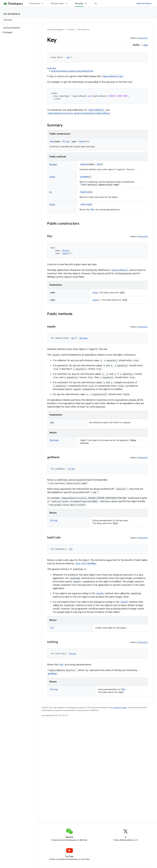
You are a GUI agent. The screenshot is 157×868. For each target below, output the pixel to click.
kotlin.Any (52, 68)
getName (85, 177)
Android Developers (55, 30)
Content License (120, 708)
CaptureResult (96, 110)
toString (85, 204)
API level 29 (143, 236)
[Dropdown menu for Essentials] (44, 3)
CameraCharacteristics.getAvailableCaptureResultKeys (79, 113)
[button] (18, 32)
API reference (12, 14)
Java (145, 45)
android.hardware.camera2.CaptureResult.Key (72, 71)
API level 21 (143, 38)
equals (84, 164)
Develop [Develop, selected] (79, 3)
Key (52, 141)
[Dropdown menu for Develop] (87, 3)
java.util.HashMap (86, 563)
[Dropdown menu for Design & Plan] (68, 3)
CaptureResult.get (113, 76)
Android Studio (144, 3)
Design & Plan (57, 3)
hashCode (85, 192)
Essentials (35, 3)
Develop (71, 30)
